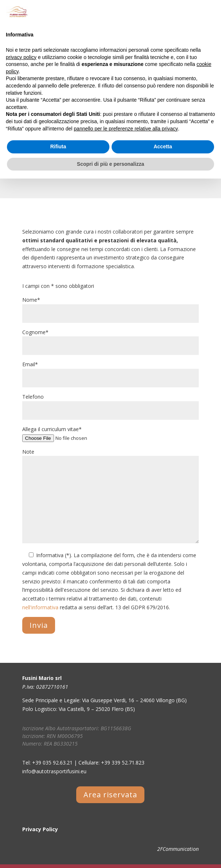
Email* (111, 371)
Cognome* (111, 339)
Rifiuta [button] (58, 146)
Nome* (111, 307)
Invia (39, 625)
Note (111, 497)
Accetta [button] (163, 146)
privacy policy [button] (21, 57)
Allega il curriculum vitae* (111, 433)
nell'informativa (40, 607)
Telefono (111, 404)
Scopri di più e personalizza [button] (110, 164)
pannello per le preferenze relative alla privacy (126, 129)
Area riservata (110, 795)
